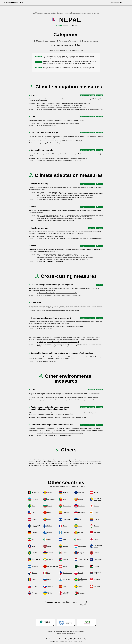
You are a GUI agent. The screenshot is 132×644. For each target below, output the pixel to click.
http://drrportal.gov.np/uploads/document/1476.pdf (51, 236)
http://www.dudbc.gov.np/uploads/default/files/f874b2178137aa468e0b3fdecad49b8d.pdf (61, 326)
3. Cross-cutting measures (89, 41)
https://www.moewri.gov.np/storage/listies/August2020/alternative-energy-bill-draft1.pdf (60, 105)
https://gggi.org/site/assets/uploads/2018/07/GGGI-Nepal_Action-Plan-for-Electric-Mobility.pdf (62, 158)
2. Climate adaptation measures (68, 41)
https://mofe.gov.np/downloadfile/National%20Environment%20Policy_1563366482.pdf (60, 433)
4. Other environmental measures (62, 45)
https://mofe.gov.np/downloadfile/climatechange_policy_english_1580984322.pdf (59, 123)
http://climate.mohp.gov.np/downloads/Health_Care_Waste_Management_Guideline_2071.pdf (62, 417)
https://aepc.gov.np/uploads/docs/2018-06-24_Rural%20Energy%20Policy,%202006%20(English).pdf (64, 104)
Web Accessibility (82, 639)
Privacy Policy (74, 639)
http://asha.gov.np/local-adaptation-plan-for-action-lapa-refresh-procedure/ (57, 293)
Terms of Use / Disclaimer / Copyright (61, 639)
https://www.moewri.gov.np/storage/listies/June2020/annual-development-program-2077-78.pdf (62, 107)
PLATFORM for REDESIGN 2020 (13, 3)
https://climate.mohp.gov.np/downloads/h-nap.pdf (51, 192)
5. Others (78, 45)
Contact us (49, 639)
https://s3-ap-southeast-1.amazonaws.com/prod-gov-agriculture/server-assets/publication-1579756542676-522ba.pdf (68, 398)
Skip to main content (118, 3)
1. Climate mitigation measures (44, 41)
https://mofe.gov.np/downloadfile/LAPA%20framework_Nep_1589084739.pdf (58, 254)
